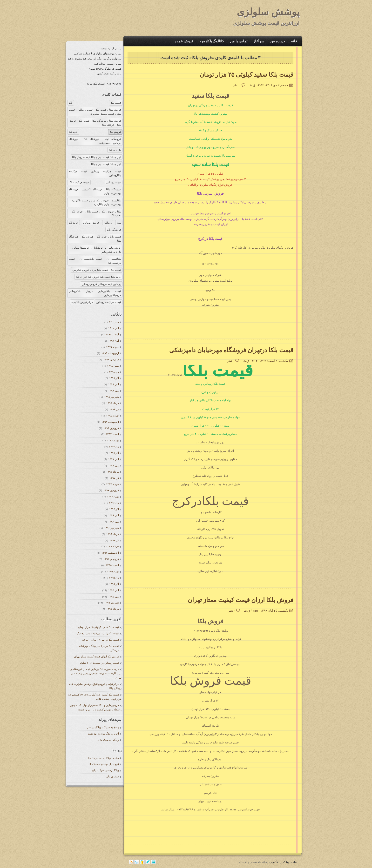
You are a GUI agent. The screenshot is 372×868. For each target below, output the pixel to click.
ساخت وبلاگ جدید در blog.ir (103, 758)
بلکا (71, 103)
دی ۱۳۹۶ (114, 503)
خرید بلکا (74, 223)
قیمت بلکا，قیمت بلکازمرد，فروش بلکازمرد (97, 270)
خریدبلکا (73, 132)
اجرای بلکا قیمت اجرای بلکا (106, 164)
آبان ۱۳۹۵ (113, 590)
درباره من (278, 41)
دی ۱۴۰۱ (114, 322)
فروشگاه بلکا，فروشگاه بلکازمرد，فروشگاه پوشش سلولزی (95, 191)
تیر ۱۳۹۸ (114, 409)
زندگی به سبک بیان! (108, 740)
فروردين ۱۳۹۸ (111, 428)
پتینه (119, 223)
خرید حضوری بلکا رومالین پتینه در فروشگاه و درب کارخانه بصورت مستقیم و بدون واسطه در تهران (96, 673)
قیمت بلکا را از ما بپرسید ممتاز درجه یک (98, 633)
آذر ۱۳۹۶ (114, 509)
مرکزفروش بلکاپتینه (82, 302)
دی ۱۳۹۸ (114, 372)
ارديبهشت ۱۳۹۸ (110, 422)
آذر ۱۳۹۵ (114, 584)
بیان (272, 862)
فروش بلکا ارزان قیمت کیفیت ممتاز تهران (97, 656)
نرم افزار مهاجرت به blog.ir (104, 764)
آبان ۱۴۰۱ (113, 328)
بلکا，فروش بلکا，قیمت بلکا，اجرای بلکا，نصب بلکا (95, 214)
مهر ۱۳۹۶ (113, 522)
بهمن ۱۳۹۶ (113, 497)
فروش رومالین (91, 223)
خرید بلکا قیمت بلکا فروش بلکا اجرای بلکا (98, 277)
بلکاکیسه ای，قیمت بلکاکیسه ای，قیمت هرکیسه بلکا (95, 261)
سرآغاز (259, 41)
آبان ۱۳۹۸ (113, 384)
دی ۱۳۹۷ (114, 447)
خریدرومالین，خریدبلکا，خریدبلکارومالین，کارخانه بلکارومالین (95, 250)
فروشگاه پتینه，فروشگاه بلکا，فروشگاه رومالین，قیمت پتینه (95, 141)
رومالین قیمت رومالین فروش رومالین (101, 284)
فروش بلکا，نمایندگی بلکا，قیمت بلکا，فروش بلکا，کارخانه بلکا (95, 123)
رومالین (108, 223)
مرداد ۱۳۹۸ (112, 403)
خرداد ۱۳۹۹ (112, 347)
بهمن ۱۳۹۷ (113, 440)
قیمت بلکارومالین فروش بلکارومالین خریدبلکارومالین (95, 293)
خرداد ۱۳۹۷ (112, 484)
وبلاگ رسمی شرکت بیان (105, 770)
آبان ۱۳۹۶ (113, 515)
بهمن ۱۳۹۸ (113, 366)
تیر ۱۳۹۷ (114, 478)
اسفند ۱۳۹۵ (112, 565)
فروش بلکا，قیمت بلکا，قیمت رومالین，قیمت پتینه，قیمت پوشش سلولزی (95, 112)
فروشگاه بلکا (114, 230)
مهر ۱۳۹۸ (113, 391)
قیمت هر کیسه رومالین (108, 302)
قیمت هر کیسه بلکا (79, 182)
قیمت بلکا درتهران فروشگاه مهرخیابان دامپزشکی (231, 350)
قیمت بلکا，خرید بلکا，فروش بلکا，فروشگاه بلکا (95, 239)
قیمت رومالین (114, 182)
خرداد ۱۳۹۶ (112, 546)
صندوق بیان (113, 776)
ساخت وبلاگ (290, 862)
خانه (294, 41)
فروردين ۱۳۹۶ (111, 559)
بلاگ (277, 862)
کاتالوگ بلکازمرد (212, 41)
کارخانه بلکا (115, 150)
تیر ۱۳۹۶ (114, 540)
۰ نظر (237, 85)
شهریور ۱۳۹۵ (111, 603)
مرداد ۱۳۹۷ (112, 472)
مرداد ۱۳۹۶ (112, 534)
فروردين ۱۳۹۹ (111, 359)
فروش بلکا (115, 132)
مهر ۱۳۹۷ (113, 465)
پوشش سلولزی (268, 12)
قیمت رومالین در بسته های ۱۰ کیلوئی (99, 663)
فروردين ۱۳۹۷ (111, 490)
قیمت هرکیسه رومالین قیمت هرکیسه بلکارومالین (95, 173)
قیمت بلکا (116, 103)
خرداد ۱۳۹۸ (112, 416)
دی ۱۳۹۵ (114, 578)
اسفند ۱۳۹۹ (112, 334)
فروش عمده (184, 41)
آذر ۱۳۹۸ (114, 378)
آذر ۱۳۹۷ (114, 453)
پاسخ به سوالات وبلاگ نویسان (103, 727)
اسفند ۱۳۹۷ (112, 434)
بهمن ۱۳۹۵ (113, 571)
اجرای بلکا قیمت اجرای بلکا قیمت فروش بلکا (96, 157)
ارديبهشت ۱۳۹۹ (110, 353)
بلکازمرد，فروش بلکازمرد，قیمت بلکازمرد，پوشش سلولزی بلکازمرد (95, 202)
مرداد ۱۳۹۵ (112, 609)
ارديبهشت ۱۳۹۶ (110, 553)
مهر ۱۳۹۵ (113, 596)
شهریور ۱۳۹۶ (111, 528)
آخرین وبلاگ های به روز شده (103, 734)
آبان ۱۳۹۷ (113, 459)
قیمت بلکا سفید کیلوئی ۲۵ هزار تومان (99, 627)
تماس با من (239, 41)
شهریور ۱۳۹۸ (111, 397)
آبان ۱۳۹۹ (113, 341)
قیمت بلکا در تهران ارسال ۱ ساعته (100, 640)
